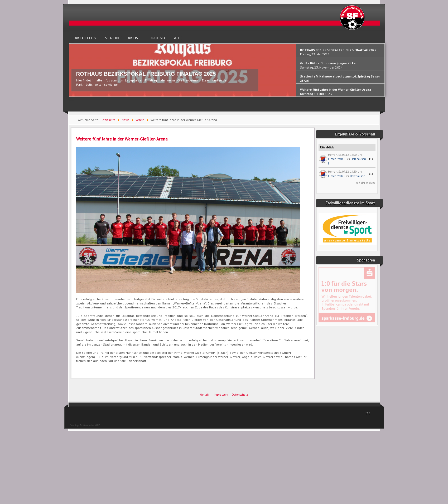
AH (177, 38)
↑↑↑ (368, 413)
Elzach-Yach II (337, 176)
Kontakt (205, 395)
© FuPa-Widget (365, 183)
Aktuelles (86, 38)
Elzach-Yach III (337, 159)
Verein (112, 38)
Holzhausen (358, 176)
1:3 (371, 159)
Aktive (134, 38)
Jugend (157, 38)
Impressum (221, 395)
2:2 (371, 174)
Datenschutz (240, 395)
